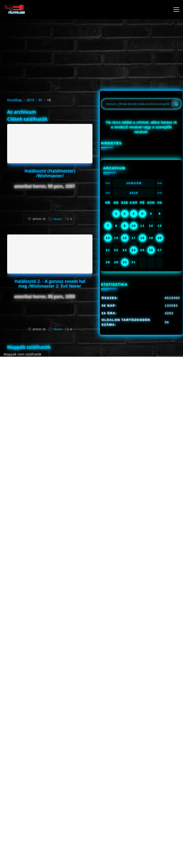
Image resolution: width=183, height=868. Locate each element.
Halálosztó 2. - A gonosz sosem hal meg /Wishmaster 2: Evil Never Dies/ (50, 286)
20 (160, 238)
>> (160, 183)
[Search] (176, 104)
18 (142, 238)
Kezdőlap (15, 100)
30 (125, 262)
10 (134, 226)
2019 (30, 100)
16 (125, 238)
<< (108, 183)
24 (134, 250)
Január (134, 183)
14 (108, 238)
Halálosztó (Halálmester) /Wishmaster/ (50, 173)
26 (151, 250)
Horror (58, 219)
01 (41, 100)
